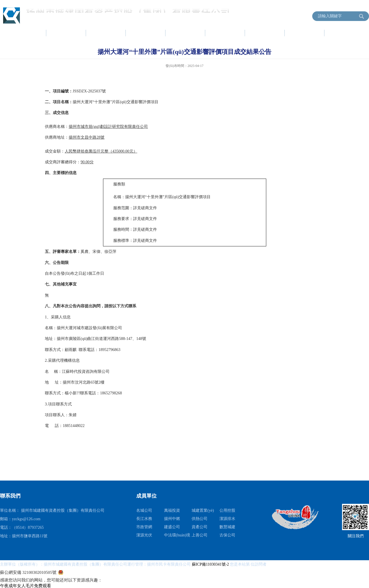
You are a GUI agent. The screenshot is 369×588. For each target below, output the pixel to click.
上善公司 (200, 535)
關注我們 (356, 536)
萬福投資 (172, 510)
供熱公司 (200, 519)
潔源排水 (227, 519)
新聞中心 (106, 33)
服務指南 (265, 33)
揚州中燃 (172, 519)
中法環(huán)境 (177, 535)
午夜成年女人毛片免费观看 (26, 586)
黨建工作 (146, 33)
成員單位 (345, 33)
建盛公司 (172, 527)
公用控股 (227, 510)
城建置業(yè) (203, 510)
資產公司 (200, 527)
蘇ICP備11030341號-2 (211, 564)
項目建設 (186, 33)
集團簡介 (66, 33)
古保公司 (227, 535)
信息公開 (305, 33)
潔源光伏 (144, 535)
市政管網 (144, 527)
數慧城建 (227, 527)
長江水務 (144, 519)
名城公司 (144, 510)
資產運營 (225, 33)
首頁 (32, 33)
